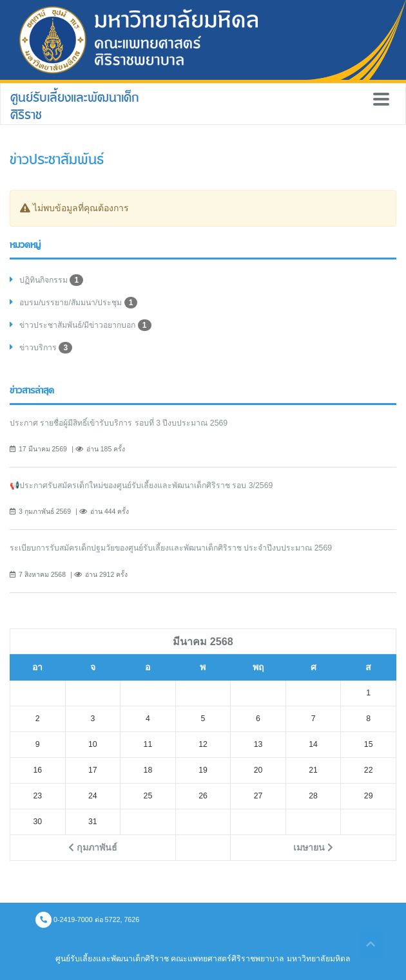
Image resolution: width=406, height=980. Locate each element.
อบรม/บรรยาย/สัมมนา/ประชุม (78, 303)
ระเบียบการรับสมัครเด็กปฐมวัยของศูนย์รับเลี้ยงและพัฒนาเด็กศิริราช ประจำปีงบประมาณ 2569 (171, 548)
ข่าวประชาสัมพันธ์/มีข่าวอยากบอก (85, 325)
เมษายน (313, 847)
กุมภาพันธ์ (93, 847)
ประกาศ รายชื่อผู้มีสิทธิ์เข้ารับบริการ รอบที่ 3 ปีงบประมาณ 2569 (119, 423)
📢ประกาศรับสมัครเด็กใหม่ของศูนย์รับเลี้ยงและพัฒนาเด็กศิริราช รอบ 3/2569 (141, 485)
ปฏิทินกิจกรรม (51, 280)
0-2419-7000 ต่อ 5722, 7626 (87, 919)
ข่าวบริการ (46, 348)
